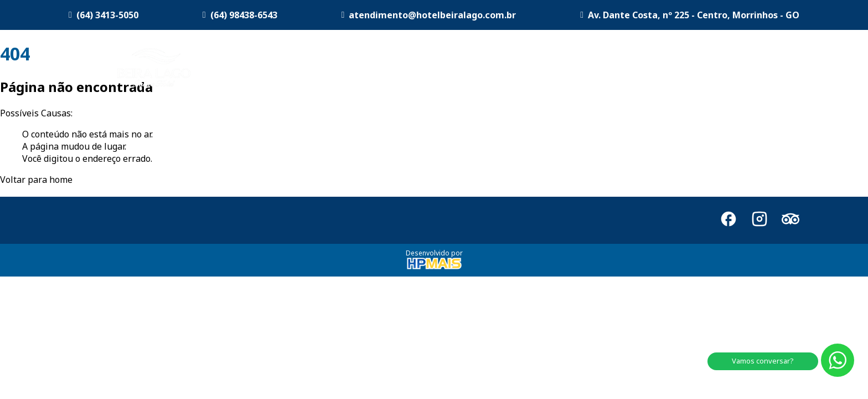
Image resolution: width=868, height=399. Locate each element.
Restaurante (652, 69)
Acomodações (479, 69)
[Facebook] (728, 220)
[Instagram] (759, 220)
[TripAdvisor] (790, 220)
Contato (783, 69)
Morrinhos (722, 69)
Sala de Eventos (572, 69)
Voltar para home (36, 180)
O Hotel (402, 69)
